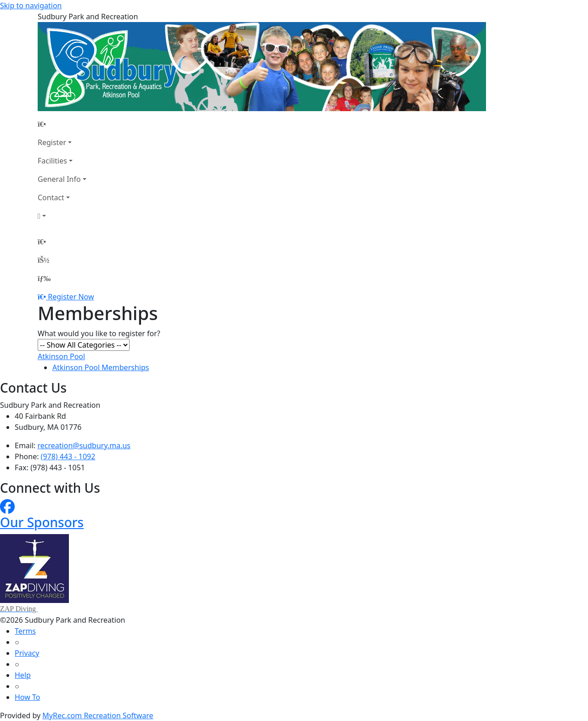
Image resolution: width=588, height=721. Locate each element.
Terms (25, 631)
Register (52, 142)
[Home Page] (62, 124)
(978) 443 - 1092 (68, 456)
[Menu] (44, 278)
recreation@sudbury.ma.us (84, 445)
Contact (51, 197)
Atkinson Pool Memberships (101, 367)
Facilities (52, 161)
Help (23, 675)
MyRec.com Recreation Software (98, 715)
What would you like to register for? (99, 333)
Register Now (71, 297)
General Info (59, 179)
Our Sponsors (42, 522)
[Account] (62, 216)
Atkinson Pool (61, 356)
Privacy (27, 653)
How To (27, 697)
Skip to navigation (31, 6)
